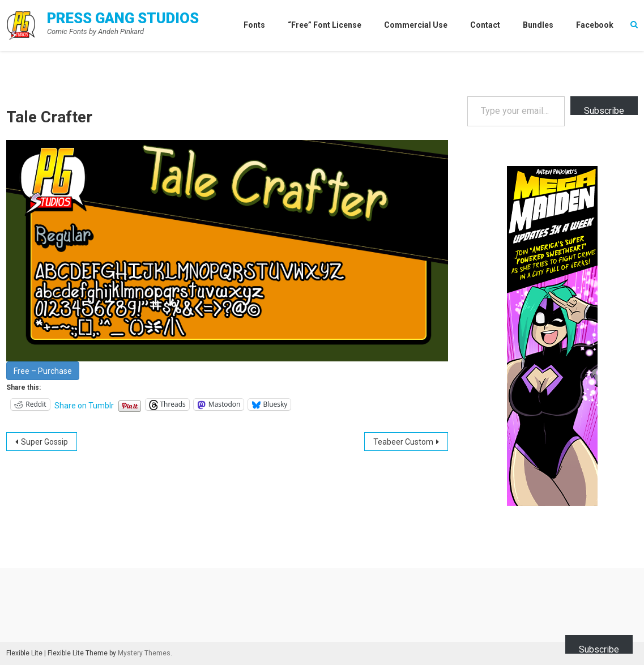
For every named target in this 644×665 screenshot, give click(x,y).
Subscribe (604, 110)
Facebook (595, 25)
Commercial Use (416, 25)
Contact (485, 25)
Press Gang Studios (123, 18)
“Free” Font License (325, 25)
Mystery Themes (144, 653)
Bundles (538, 25)
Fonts (254, 25)
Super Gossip (44, 442)
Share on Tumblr (84, 405)
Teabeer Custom (403, 442)
